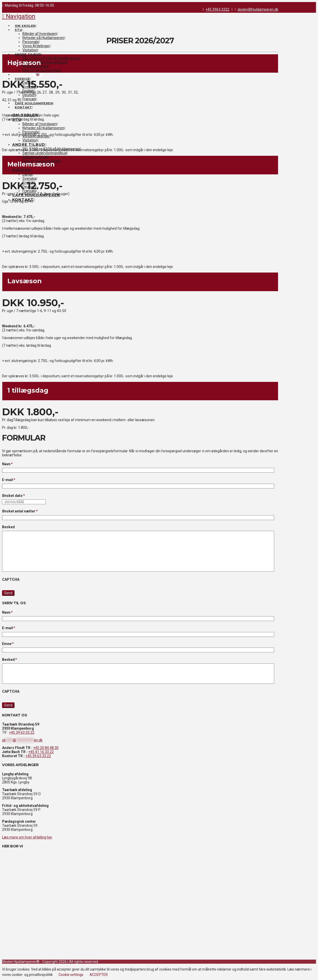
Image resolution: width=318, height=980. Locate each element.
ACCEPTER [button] (99, 975)
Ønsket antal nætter (20, 511)
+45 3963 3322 (217, 9)
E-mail (9, 480)
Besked (8, 527)
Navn (8, 464)
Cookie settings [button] (71, 975)
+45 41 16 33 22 (41, 752)
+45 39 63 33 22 (22, 732)
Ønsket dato (14, 496)
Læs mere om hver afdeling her (27, 837)
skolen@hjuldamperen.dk (258, 9)
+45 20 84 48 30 (46, 748)
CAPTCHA (11, 579)
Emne (8, 644)
